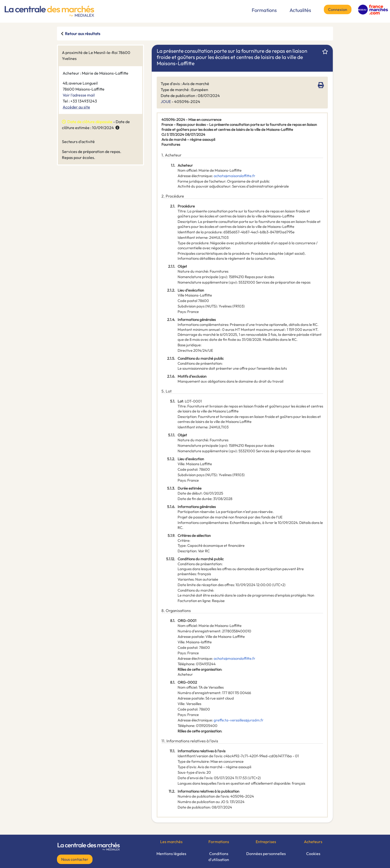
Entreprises (266, 842)
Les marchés (171, 842)
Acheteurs (313, 842)
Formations (264, 10)
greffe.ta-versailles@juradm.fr (239, 720)
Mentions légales (171, 854)
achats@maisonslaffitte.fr (234, 176)
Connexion (338, 9)
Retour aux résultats (83, 34)
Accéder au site (76, 107)
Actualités (300, 10)
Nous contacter (75, 859)
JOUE (166, 102)
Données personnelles (266, 854)
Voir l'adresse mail (79, 95)
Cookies (313, 854)
